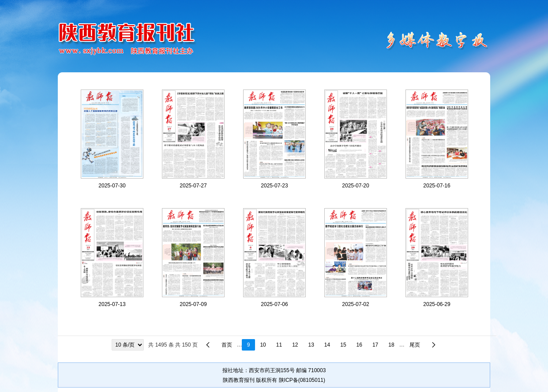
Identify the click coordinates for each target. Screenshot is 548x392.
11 (279, 345)
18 (391, 345)
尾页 (415, 345)
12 (295, 345)
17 (375, 345)
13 (311, 345)
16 (359, 345)
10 (263, 345)
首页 (227, 345)
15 (343, 345)
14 (327, 345)
